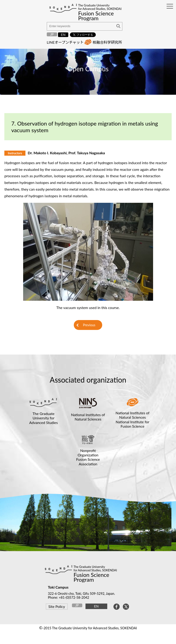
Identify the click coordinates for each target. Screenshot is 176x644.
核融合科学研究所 (107, 42)
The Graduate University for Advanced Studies (44, 418)
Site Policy (57, 606)
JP (52, 34)
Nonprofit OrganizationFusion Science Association (88, 457)
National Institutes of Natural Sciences (88, 417)
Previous (89, 325)
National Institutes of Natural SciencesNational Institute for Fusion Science (132, 419)
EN (63, 35)
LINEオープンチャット (65, 42)
